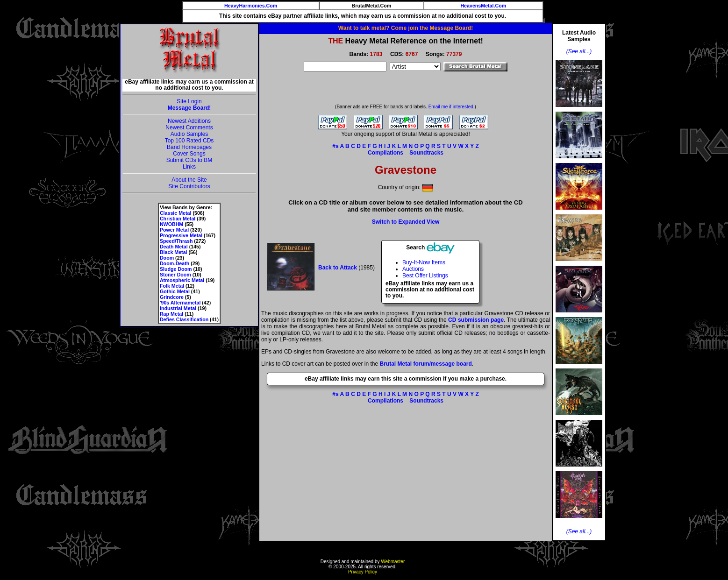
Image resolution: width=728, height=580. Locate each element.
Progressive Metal (181, 235)
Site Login (189, 101)
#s (335, 146)
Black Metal (174, 252)
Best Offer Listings (425, 276)
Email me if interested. (452, 107)
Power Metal (174, 230)
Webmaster (393, 562)
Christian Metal (178, 219)
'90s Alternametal (180, 303)
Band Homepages (189, 147)
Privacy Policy (363, 572)
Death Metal (174, 247)
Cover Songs (189, 154)
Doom (167, 258)
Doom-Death (175, 263)
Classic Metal (176, 213)
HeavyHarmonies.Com (251, 6)
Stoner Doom (175, 275)
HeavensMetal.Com (483, 6)
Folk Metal (172, 286)
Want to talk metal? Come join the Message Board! (406, 28)
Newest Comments (189, 127)
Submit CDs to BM (189, 160)
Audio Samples (189, 134)
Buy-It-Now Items (424, 262)
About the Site (189, 180)
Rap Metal (171, 314)
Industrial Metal (178, 308)
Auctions (413, 269)
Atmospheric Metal (182, 280)
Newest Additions (189, 121)
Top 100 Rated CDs (189, 141)
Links (189, 167)
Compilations (385, 153)
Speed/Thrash (176, 241)
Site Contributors (189, 186)
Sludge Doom (176, 269)
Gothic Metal (175, 291)
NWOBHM (171, 224)
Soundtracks (426, 153)
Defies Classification (184, 319)
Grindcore (172, 297)
